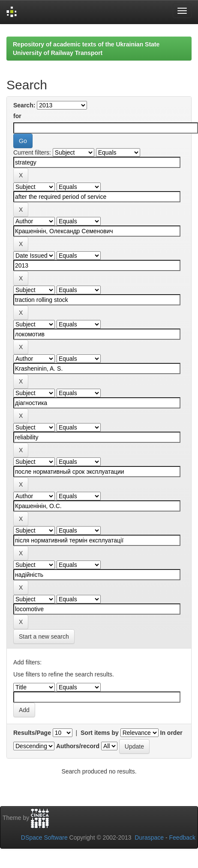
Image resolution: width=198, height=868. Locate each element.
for (17, 116)
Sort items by (100, 733)
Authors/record (78, 746)
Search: (24, 105)
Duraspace (149, 838)
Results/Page (32, 733)
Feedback (182, 838)
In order (171, 733)
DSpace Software (44, 838)
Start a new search (44, 637)
